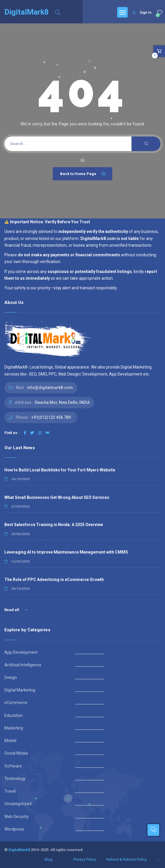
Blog (49, 859)
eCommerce (16, 703)
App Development (21, 652)
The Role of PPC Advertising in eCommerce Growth (54, 580)
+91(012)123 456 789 (51, 417)
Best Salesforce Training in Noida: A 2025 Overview (54, 525)
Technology (15, 779)
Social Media (16, 753)
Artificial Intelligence (23, 665)
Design (11, 677)
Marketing (14, 728)
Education (14, 715)
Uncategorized (18, 804)
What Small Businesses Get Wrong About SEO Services (57, 497)
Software (13, 766)
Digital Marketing (20, 690)
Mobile (10, 741)
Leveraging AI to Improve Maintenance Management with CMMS (66, 552)
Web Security (16, 817)
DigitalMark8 (19, 850)
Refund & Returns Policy (127, 859)
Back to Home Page (83, 174)
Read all (16, 610)
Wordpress (14, 829)
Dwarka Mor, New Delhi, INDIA (62, 402)
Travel (10, 791)
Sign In (142, 12)
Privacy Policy (85, 859)
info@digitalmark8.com (50, 388)
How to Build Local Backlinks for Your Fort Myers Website (60, 470)
